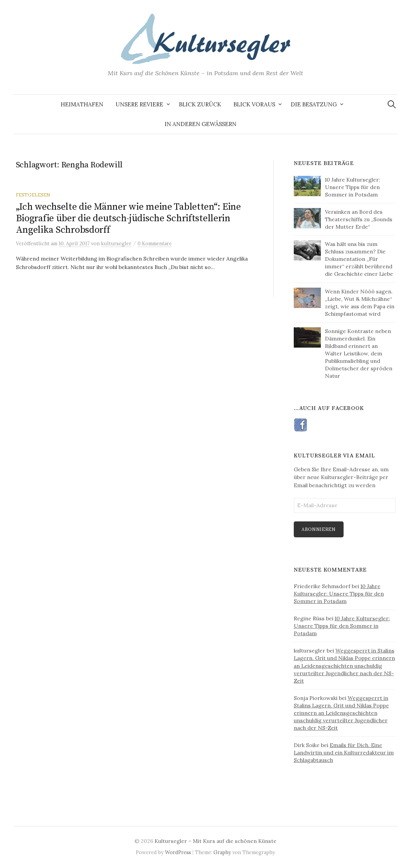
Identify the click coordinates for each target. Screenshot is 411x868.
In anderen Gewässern (201, 124)
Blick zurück (200, 104)
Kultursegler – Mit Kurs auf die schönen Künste (215, 841)
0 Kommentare (155, 243)
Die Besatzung (314, 104)
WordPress (178, 852)
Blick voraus (254, 104)
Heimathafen (82, 104)
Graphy (222, 852)
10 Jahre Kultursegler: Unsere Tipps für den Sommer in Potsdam (339, 594)
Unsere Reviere (139, 104)
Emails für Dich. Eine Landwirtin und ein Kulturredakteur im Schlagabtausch (344, 752)
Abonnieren (319, 529)
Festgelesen (33, 195)
